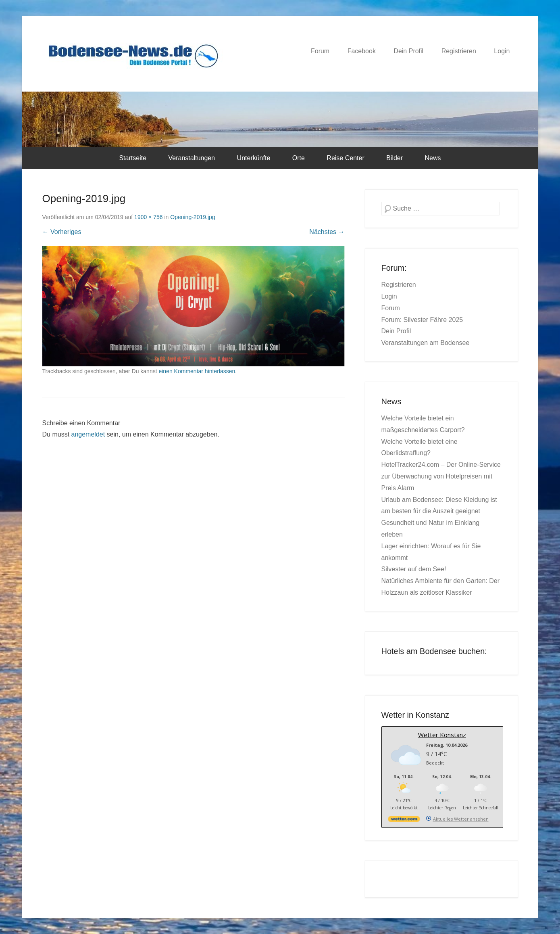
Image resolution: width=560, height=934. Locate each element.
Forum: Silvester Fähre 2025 (422, 320)
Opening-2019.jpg (193, 217)
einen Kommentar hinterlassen (197, 371)
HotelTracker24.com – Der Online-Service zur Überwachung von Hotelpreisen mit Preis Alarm (441, 476)
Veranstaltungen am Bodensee (426, 343)
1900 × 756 (148, 217)
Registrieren (459, 51)
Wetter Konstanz (442, 735)
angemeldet (88, 434)
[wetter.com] (404, 820)
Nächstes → (327, 232)
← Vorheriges (62, 232)
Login (502, 51)
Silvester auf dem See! (414, 569)
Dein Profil (408, 51)
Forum (320, 51)
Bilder (394, 158)
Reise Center (345, 158)
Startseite (133, 158)
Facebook (362, 51)
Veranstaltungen (192, 158)
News (433, 158)
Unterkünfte (254, 158)
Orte (299, 158)
